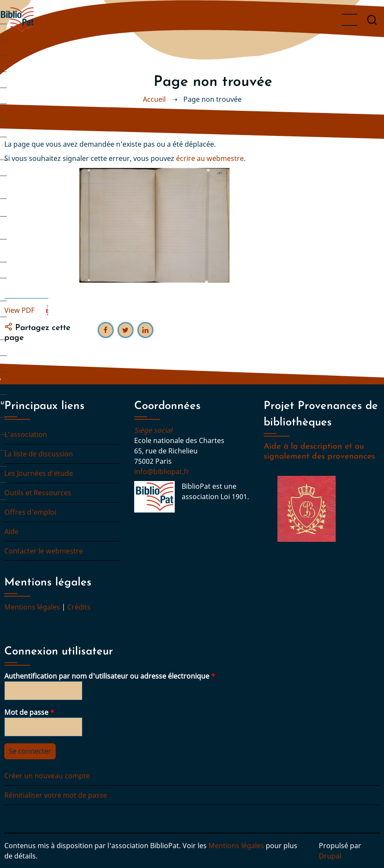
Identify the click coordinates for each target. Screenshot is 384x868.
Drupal (330, 856)
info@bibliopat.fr (162, 472)
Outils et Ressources (38, 493)
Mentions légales (32, 607)
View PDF (19, 310)
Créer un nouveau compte (47, 776)
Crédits (79, 607)
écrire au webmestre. (211, 158)
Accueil (154, 99)
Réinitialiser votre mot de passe (56, 795)
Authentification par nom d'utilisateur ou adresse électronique (107, 676)
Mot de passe (26, 712)
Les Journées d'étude (39, 473)
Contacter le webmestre (44, 551)
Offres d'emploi (30, 512)
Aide (11, 531)
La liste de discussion (39, 454)
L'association (26, 434)
